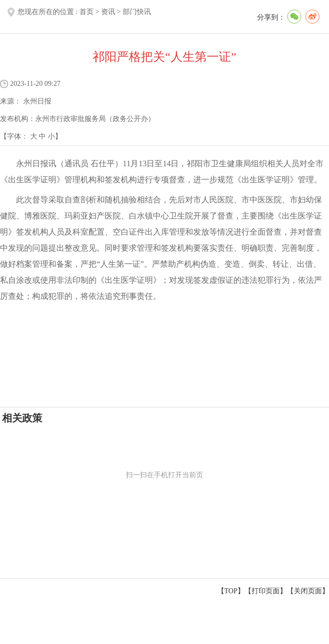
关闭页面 (308, 591)
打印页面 (266, 591)
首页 (87, 12)
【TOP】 (231, 591)
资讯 (108, 12)
